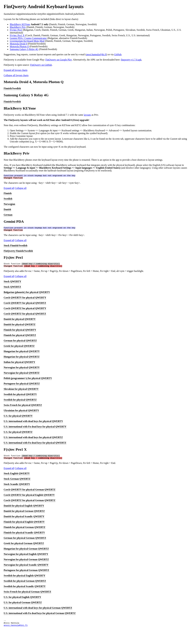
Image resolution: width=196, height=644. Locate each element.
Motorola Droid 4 (18, 44)
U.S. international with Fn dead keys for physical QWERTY (35, 429)
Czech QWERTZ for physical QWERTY (25, 311)
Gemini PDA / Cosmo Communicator (28, 38)
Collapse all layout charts (16, 75)
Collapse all (21, 189)
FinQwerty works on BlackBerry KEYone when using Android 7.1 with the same (44, 115)
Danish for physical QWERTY (20, 322)
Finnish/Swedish (12, 88)
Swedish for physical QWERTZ (20, 402)
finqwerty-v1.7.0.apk (131, 60)
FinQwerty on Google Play (59, 60)
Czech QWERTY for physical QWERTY (25, 300)
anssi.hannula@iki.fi (96, 54)
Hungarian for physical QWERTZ (22, 359)
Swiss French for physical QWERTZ (23, 408)
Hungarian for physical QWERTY (22, 354)
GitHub (118, 54)
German (8, 216)
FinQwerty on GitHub (41, 65)
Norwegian (9, 205)
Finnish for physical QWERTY (20, 333)
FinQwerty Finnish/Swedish (18, 253)
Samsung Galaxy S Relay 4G (24, 49)
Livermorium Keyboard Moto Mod (27, 41)
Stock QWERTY (12, 284)
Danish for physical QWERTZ (20, 327)
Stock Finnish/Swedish (15, 247)
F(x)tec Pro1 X (17, 35)
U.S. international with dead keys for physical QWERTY (33, 424)
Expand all (9, 189)
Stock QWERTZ (12, 290)
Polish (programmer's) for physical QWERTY (28, 381)
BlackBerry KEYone (20, 24)
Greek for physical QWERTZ (19, 349)
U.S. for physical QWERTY (18, 419)
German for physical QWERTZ (20, 343)
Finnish (8, 194)
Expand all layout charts (16, 70)
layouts (87, 115)
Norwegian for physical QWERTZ (22, 376)
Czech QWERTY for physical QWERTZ (25, 306)
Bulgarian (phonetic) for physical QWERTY (27, 295)
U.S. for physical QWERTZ (18, 435)
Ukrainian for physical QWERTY (21, 413)
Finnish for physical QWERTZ (20, 338)
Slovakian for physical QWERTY (21, 392)
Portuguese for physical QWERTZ (22, 386)
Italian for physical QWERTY (19, 365)
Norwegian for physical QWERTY (22, 370)
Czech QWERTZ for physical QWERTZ (25, 316)
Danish (7, 210)
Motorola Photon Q (19, 46)
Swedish (8, 200)
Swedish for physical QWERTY (20, 397)
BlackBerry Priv (18, 27)
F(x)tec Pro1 (16, 30)
